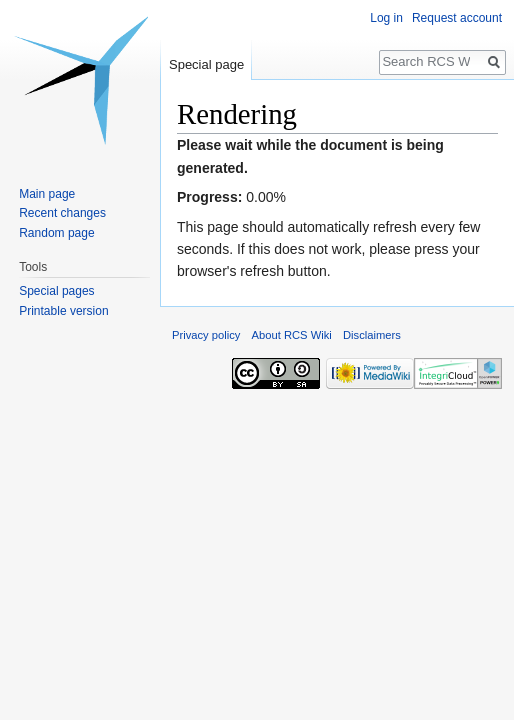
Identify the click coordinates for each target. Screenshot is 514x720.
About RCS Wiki (292, 335)
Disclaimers (372, 335)
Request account (457, 18)
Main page (47, 194)
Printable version (63, 311)
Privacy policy (206, 335)
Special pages (56, 291)
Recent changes (62, 213)
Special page (206, 64)
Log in (386, 18)
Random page (56, 233)
